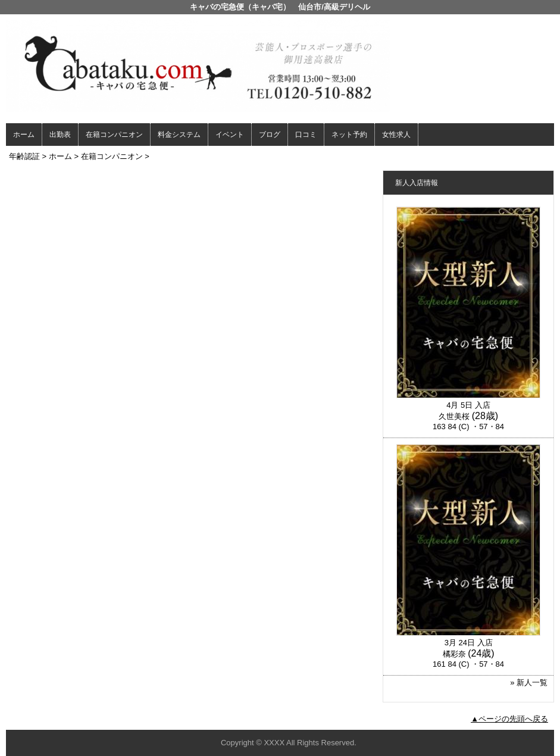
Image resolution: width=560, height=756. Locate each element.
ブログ (270, 135)
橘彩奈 (454, 654)
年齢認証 (24, 156)
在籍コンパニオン (114, 135)
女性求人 (396, 135)
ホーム (24, 135)
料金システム (179, 135)
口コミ (306, 135)
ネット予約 (349, 135)
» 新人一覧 (529, 682)
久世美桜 (454, 416)
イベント (230, 135)
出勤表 (60, 135)
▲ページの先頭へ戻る (509, 719)
